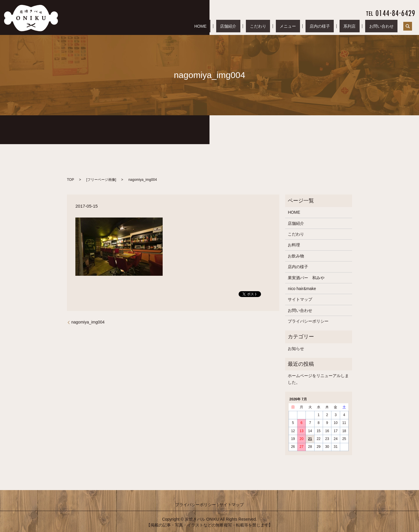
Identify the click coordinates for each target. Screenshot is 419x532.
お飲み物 (296, 256)
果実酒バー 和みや (306, 278)
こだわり (293, 26)
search (408, 26)
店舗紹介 (271, 26)
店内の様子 (339, 26)
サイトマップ (300, 299)
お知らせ (296, 349)
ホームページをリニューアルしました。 (318, 379)
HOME (251, 26)
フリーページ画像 (101, 180)
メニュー (315, 26)
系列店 (361, 26)
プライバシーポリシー (308, 321)
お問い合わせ (385, 26)
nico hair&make (302, 289)
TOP (70, 180)
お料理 (294, 245)
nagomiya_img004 (88, 322)
